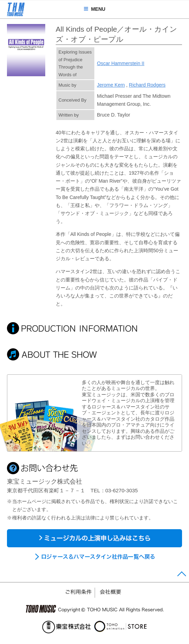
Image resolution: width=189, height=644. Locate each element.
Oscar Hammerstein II (121, 63)
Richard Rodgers (147, 85)
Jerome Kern (111, 85)
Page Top (182, 575)
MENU (94, 9)
